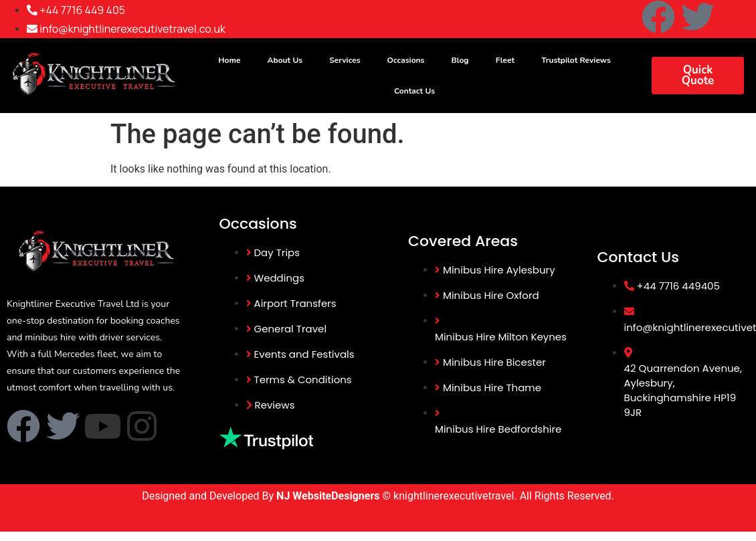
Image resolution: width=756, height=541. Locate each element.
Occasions (406, 60)
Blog (460, 60)
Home (229, 60)
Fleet (505, 60)
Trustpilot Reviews (576, 60)
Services (345, 60)
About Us (285, 60)
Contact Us (414, 91)
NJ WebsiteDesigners (329, 496)
